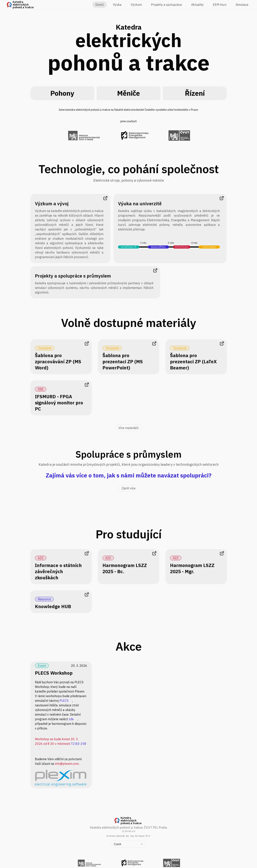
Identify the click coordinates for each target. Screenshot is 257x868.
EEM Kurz (220, 5)
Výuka (117, 5)
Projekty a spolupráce (167, 5)
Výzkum (136, 5)
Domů (100, 5)
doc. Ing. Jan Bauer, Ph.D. (138, 836)
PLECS (64, 701)
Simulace (242, 5)
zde (71, 719)
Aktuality (197, 5)
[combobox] (129, 844)
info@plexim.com (67, 764)
